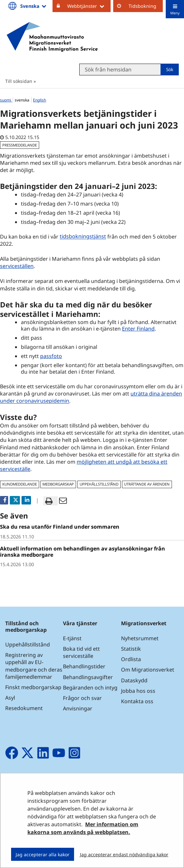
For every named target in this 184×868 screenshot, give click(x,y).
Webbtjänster (89, 6)
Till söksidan (19, 81)
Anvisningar (78, 708)
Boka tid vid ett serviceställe (81, 652)
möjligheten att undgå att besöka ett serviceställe (84, 465)
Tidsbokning (142, 6)
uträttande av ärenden (147, 484)
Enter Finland (138, 329)
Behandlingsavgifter (88, 677)
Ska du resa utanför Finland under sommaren (60, 527)
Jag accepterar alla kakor (43, 854)
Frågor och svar (82, 698)
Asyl (10, 698)
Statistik (131, 649)
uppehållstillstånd (99, 484)
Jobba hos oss (138, 691)
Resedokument (24, 708)
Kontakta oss (137, 701)
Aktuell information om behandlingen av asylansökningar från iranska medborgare (83, 552)
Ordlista (131, 659)
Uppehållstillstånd (28, 644)
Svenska (34, 6)
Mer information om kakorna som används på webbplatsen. (83, 828)
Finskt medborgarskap (33, 687)
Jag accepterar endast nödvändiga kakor (124, 854)
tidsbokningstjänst (84, 236)
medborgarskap (58, 484)
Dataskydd (134, 680)
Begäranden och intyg (90, 688)
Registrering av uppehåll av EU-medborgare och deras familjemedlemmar (34, 666)
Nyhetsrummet (140, 638)
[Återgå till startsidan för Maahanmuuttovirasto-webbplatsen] (52, 37)
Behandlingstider (84, 666)
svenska (23, 100)
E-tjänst (72, 638)
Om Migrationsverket (148, 670)
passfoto (51, 356)
